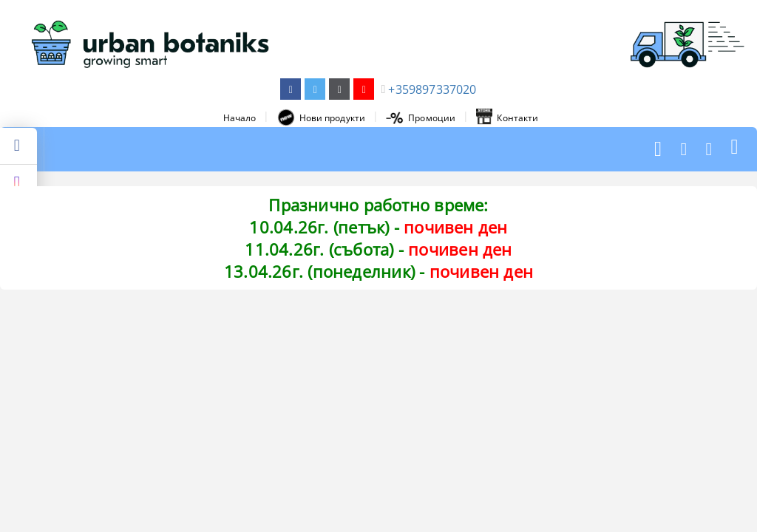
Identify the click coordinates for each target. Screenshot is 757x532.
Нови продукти (322, 117)
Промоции (421, 118)
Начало (240, 118)
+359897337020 (432, 89)
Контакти (507, 117)
